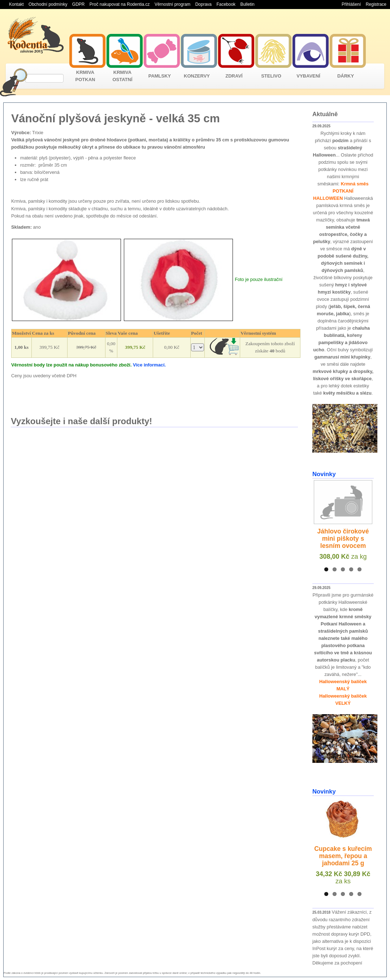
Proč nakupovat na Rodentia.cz (120, 4)
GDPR (79, 4)
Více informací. (149, 365)
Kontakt (16, 4)
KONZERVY (197, 76)
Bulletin (247, 4)
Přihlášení (351, 4)
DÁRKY (346, 76)
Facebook (226, 4)
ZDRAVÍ (234, 76)
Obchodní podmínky (48, 4)
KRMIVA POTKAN (85, 76)
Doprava (203, 4)
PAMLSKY (160, 76)
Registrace (376, 4)
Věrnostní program (172, 4)
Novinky (324, 474)
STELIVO (271, 76)
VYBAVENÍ (308, 76)
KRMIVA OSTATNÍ (122, 76)
